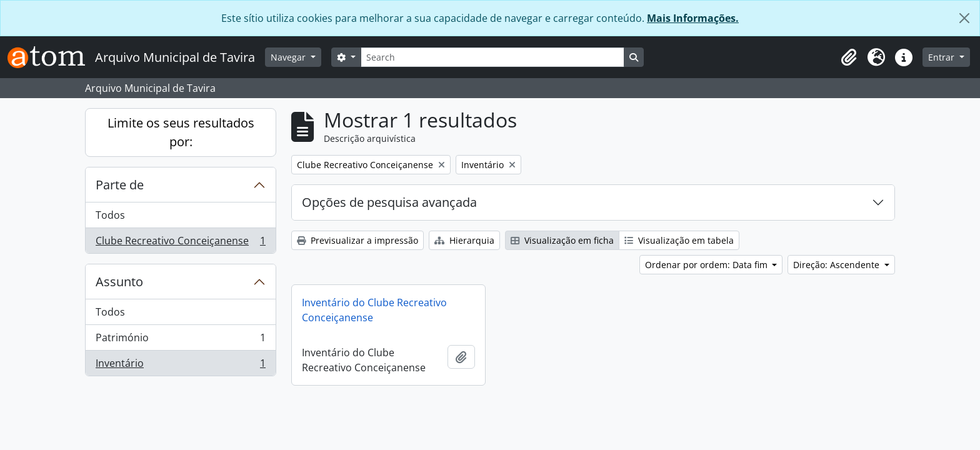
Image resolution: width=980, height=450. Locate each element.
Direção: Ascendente (837, 265)
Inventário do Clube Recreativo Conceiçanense (374, 310)
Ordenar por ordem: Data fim (707, 265)
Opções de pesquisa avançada (389, 202)
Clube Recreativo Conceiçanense (180, 243)
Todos (110, 215)
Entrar (942, 57)
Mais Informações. (693, 18)
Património (180, 340)
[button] (849, 57)
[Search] (492, 57)
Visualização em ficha (562, 240)
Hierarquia (464, 240)
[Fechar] (964, 18)
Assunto (119, 282)
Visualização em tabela (679, 240)
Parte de (120, 185)
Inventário (180, 366)
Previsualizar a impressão (357, 240)
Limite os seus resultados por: (181, 132)
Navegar (289, 57)
